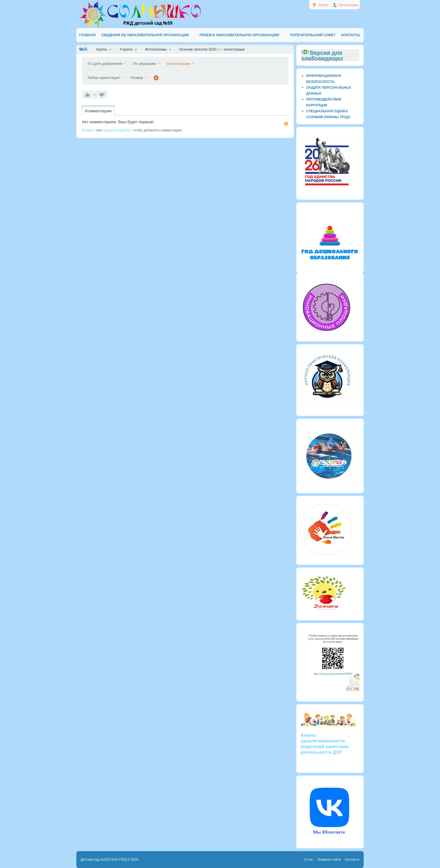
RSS (286, 124)
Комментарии (98, 111)
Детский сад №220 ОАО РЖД (104, 860)
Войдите (89, 130)
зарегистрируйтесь (117, 130)
